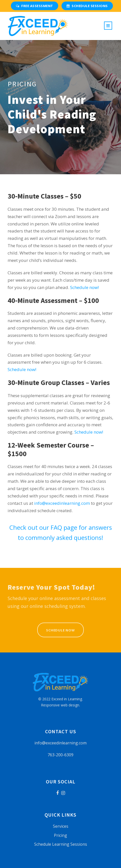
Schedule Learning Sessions (61, 844)
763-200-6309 (61, 755)
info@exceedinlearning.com (62, 503)
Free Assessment (35, 6)
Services (61, 826)
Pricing (61, 835)
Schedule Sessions (87, 6)
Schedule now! (84, 287)
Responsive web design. (61, 705)
